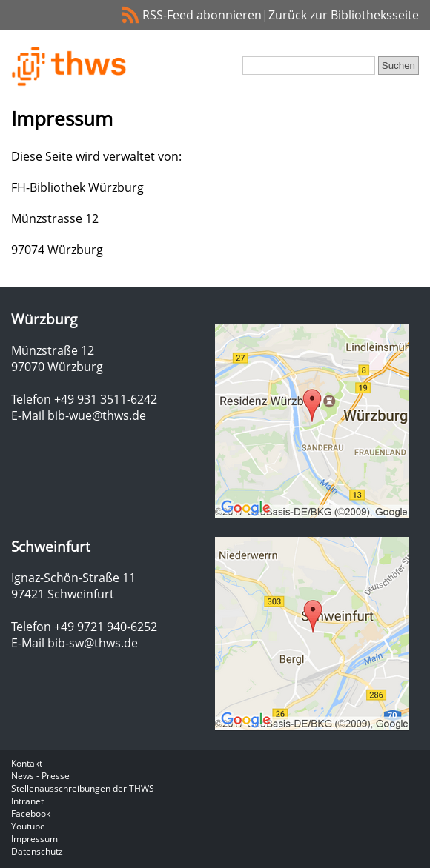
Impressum (34, 839)
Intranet (27, 801)
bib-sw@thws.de (93, 643)
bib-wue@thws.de (97, 415)
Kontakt (27, 763)
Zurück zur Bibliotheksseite (344, 15)
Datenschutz (37, 851)
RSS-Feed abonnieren (202, 15)
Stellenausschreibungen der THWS (83, 788)
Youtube (28, 826)
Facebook (31, 814)
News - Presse (40, 776)
